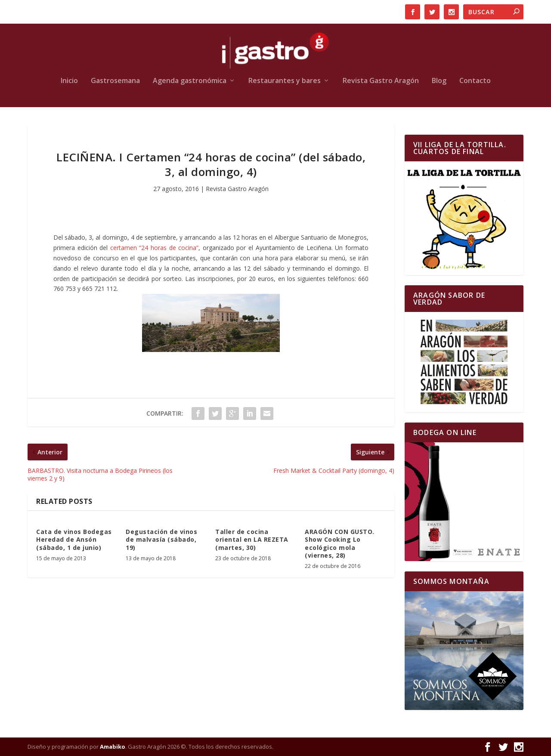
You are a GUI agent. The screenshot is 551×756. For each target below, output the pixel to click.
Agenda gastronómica (190, 81)
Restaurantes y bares (285, 81)
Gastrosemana (115, 81)
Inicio (69, 81)
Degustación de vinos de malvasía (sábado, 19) (161, 539)
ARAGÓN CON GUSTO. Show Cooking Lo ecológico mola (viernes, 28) (340, 543)
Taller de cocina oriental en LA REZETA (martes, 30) (252, 539)
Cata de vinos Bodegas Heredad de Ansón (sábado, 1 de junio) (74, 539)
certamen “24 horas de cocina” (154, 248)
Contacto (475, 81)
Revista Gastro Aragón (381, 81)
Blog (439, 81)
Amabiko (113, 747)
